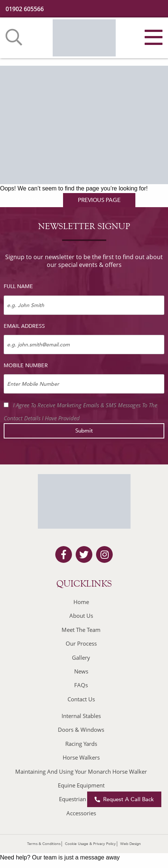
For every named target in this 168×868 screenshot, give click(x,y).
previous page (99, 200)
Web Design (131, 844)
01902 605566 (25, 9)
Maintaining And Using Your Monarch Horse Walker (81, 771)
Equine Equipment (81, 785)
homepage (31, 200)
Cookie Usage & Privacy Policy (90, 844)
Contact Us (81, 699)
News (81, 671)
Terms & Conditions (44, 844)
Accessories (81, 813)
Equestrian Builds (81, 799)
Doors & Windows (81, 730)
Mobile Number (26, 366)
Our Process (81, 643)
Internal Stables (81, 716)
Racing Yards (81, 744)
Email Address (24, 326)
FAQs (81, 685)
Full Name (18, 286)
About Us (81, 616)
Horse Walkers (81, 757)
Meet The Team (81, 630)
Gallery (81, 657)
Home (81, 602)
